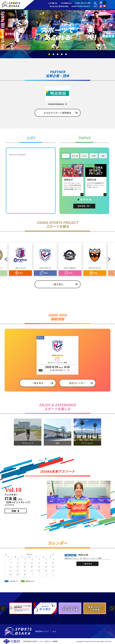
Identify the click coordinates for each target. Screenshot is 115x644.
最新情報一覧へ (84, 206)
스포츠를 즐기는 (66, 3)
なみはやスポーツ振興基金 (58, 113)
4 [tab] (62, 54)
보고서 (84, 156)
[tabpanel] (57, 30)
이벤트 (94, 156)
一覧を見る (58, 284)
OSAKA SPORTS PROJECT (81, 6)
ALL (66, 156)
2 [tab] (53, 54)
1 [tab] (49, 54)
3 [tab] (58, 54)
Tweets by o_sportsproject (18, 155)
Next (111, 259)
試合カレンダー (77, 383)
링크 (54, 631)
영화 (103, 156)
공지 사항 (75, 156)
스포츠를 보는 (53, 3)
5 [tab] (66, 54)
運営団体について (42, 631)
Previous (4, 259)
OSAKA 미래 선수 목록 (83, 3)
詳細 (14, 511)
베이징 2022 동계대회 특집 (59, 6)
